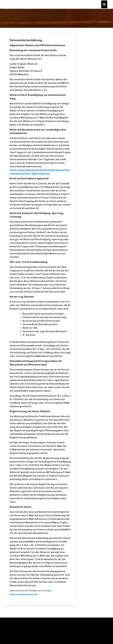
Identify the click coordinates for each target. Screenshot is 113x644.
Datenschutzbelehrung (16, 632)
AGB (6, 622)
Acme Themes (98, 640)
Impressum (10, 627)
